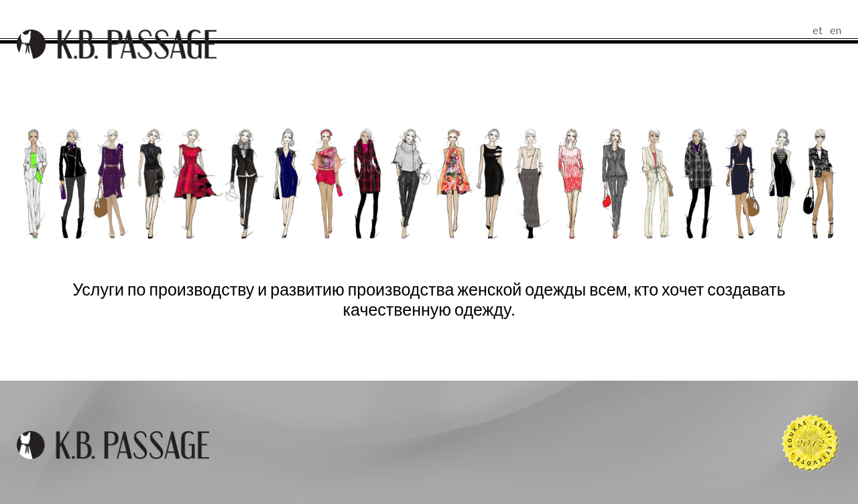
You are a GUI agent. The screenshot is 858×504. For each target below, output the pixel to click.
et (817, 30)
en (836, 30)
